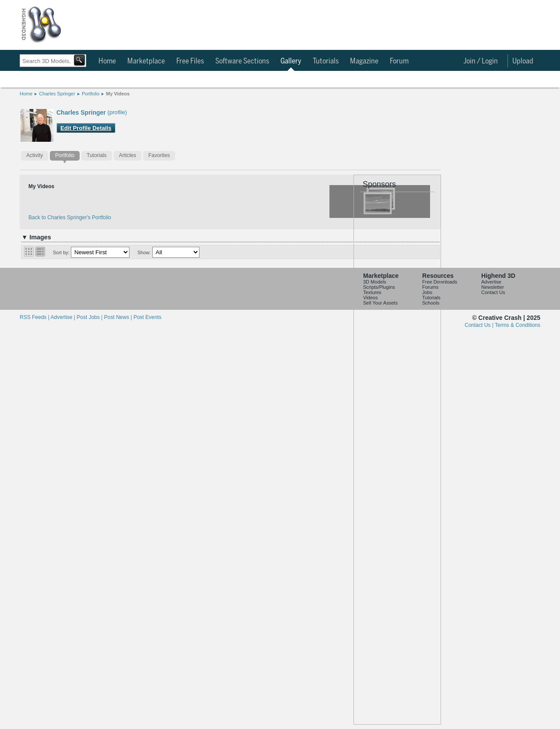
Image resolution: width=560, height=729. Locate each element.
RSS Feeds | (35, 317)
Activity (35, 155)
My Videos (118, 94)
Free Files (190, 61)
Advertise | (63, 317)
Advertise (491, 282)
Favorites (159, 155)
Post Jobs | (90, 317)
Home (107, 61)
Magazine (364, 61)
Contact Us (493, 292)
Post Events (147, 317)
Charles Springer (57, 94)
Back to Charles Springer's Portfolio (70, 217)
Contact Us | (480, 325)
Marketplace (146, 61)
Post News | (119, 317)
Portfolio (91, 94)
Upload (523, 61)
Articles (128, 155)
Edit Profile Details (86, 128)
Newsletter (493, 287)
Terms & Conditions (518, 325)
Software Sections (242, 61)
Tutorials (326, 61)
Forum (399, 61)
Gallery (291, 61)
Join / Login (481, 61)
